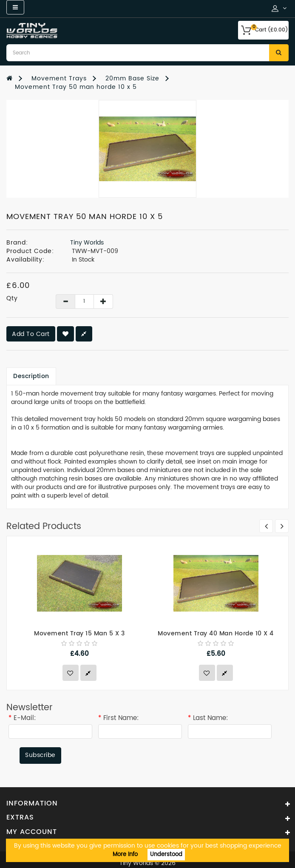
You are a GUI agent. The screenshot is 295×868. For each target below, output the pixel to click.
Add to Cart (31, 334)
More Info (125, 855)
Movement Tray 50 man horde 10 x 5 (76, 87)
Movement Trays (59, 78)
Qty (12, 299)
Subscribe (40, 755)
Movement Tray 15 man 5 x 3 (79, 633)
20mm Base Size (132, 78)
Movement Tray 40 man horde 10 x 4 (216, 633)
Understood (166, 855)
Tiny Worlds (87, 243)
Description (31, 376)
